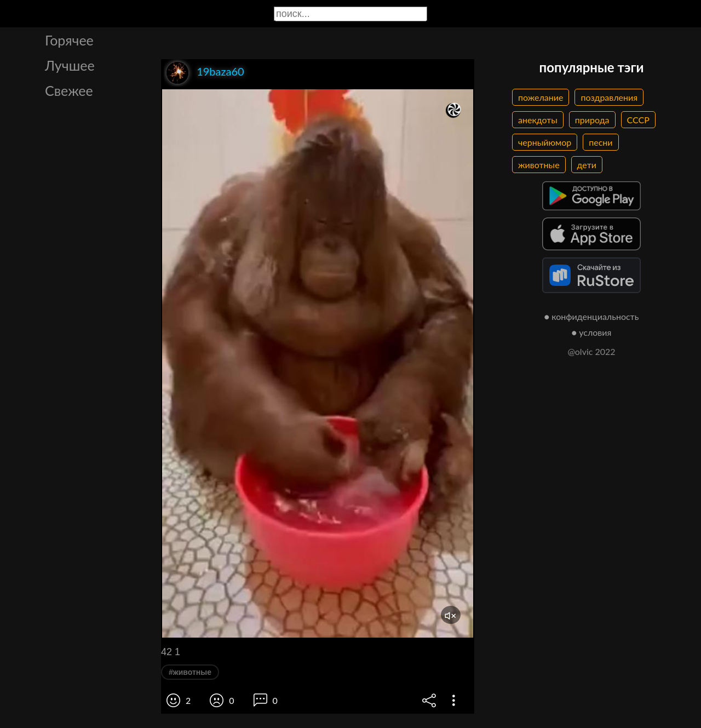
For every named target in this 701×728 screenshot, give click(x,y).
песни (601, 142)
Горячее (69, 40)
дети (587, 165)
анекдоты (538, 120)
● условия (592, 332)
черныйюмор (545, 142)
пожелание (541, 97)
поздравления (609, 97)
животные (539, 165)
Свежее (69, 90)
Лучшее (70, 65)
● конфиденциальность (592, 316)
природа (592, 120)
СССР (638, 120)
